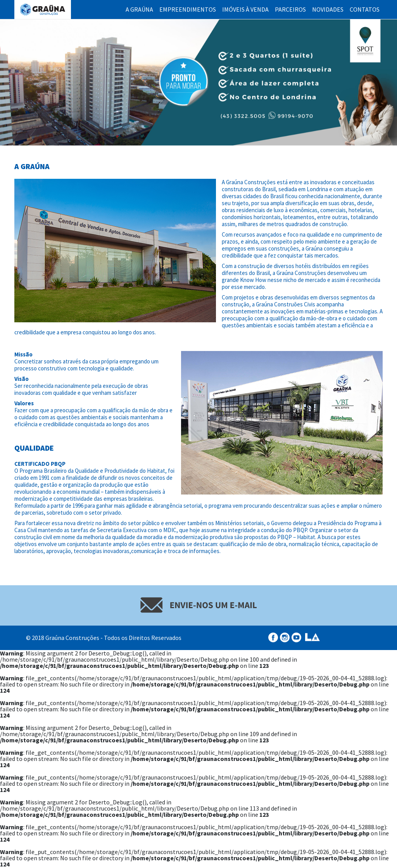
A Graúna (139, 9)
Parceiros (290, 9)
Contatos (365, 9)
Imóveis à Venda (245, 9)
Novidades (328, 9)
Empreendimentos (188, 9)
